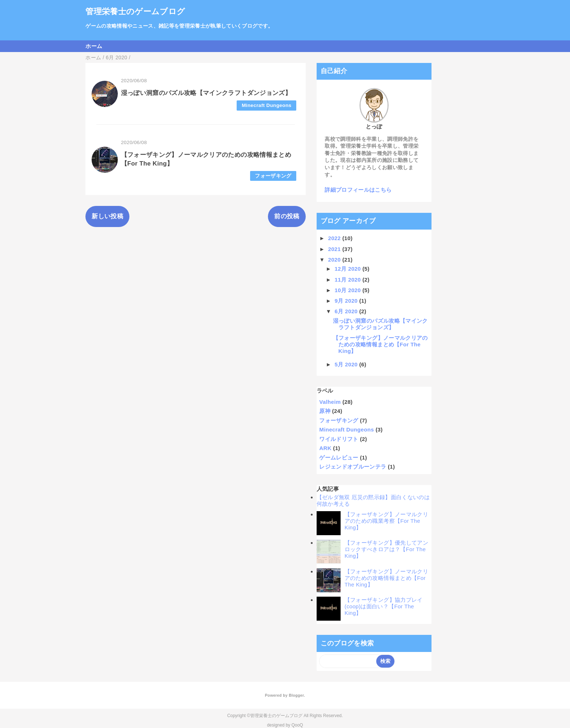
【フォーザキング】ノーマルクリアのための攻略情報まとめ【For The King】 (380, 344)
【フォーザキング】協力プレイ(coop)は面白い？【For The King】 (384, 606)
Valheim (330, 402)
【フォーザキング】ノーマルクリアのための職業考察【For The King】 (386, 521)
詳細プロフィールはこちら (358, 190)
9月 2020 (347, 301)
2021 (335, 249)
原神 (325, 411)
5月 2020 (347, 364)
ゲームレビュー (339, 458)
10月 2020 (349, 290)
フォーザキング (273, 176)
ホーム (94, 46)
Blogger (296, 695)
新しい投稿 (107, 216)
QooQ (297, 725)
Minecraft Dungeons (267, 105)
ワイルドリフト (339, 439)
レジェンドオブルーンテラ (353, 467)
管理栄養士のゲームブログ (135, 11)
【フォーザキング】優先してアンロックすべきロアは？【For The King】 (386, 549)
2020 (335, 260)
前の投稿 (287, 216)
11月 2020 (349, 280)
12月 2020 (349, 269)
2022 (335, 238)
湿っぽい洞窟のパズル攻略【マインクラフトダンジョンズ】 (206, 93)
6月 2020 (347, 311)
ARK (325, 448)
